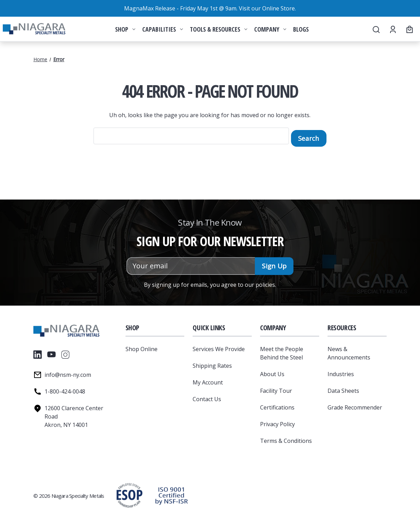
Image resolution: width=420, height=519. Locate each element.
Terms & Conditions (286, 438)
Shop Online (142, 347)
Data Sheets (343, 388)
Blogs (301, 29)
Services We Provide (219, 347)
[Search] (376, 29)
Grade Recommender (355, 405)
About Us (272, 372)
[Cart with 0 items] (409, 29)
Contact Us (207, 397)
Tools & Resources (219, 29)
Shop (125, 29)
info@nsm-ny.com (68, 372)
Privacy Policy (277, 422)
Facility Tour (276, 388)
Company (270, 29)
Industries (341, 372)
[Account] (392, 29)
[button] (171, 493)
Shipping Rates (212, 363)
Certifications (277, 405)
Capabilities (163, 29)
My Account (208, 380)
